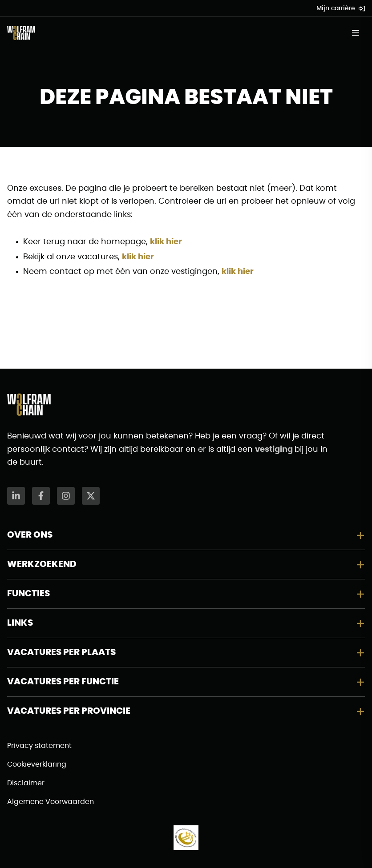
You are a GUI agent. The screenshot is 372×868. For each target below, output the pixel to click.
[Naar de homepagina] (21, 33)
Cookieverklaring (37, 764)
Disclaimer (26, 783)
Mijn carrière (341, 8)
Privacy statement (39, 746)
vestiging (275, 450)
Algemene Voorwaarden (51, 802)
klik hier (166, 242)
